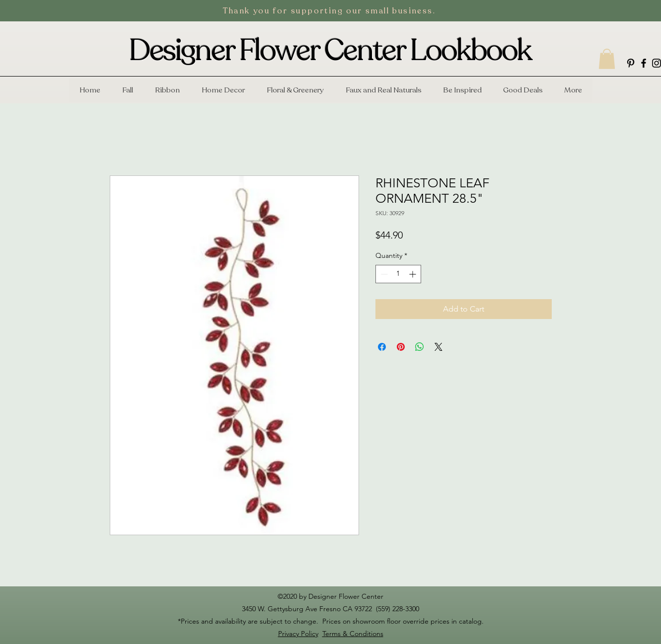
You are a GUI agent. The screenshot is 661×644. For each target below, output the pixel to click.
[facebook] (644, 63)
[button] (607, 59)
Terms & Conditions (353, 634)
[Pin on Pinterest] (401, 347)
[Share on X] (439, 347)
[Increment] (413, 274)
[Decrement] (383, 274)
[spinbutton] (398, 274)
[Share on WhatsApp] (420, 347)
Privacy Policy (298, 634)
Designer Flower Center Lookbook (330, 51)
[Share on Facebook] (382, 347)
